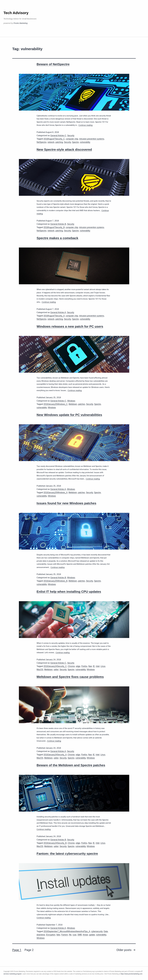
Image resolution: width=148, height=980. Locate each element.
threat (85, 935)
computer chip (72, 139)
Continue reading (85, 125)
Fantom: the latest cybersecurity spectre (67, 854)
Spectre (75, 142)
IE (94, 666)
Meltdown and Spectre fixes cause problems (70, 677)
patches (82, 404)
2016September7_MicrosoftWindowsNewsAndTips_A (67, 931)
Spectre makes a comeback (58, 238)
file (70, 935)
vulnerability (85, 142)
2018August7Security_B (54, 227)
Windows (71, 401)
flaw (90, 666)
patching (59, 142)
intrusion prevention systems (92, 139)
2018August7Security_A (54, 316)
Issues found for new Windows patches (67, 503)
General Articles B (58, 224)
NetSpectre (42, 142)
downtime (41, 935)
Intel (98, 666)
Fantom (65, 935)
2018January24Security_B (55, 843)
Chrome (71, 666)
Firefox (84, 666)
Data (106, 931)
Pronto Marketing (20, 23)
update (92, 935)
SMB (80, 935)
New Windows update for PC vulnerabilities (69, 415)
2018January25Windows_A (55, 493)
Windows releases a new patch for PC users (70, 326)
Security (71, 136)
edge (78, 666)
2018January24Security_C (55, 666)
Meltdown (73, 404)
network (51, 142)
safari (56, 670)
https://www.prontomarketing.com (131, 974)
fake (58, 935)
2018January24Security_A (55, 755)
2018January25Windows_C (56, 404)
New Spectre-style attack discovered (64, 150)
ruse (74, 935)
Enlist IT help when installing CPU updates (69, 592)
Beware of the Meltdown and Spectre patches (71, 765)
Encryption (51, 935)
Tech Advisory (16, 13)
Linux (103, 666)
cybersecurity (97, 931)
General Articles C (58, 136)
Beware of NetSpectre (53, 64)
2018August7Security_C (54, 139)
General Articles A (58, 312)
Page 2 (29, 950)
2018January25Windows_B (55, 581)
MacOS (40, 670)
